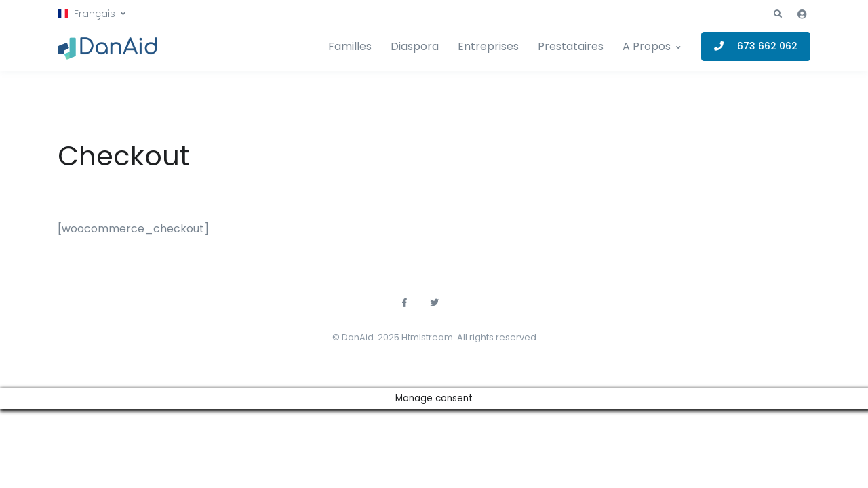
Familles (350, 46)
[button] (92, 14)
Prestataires (571, 46)
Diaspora (415, 46)
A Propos (647, 46)
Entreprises (488, 46)
